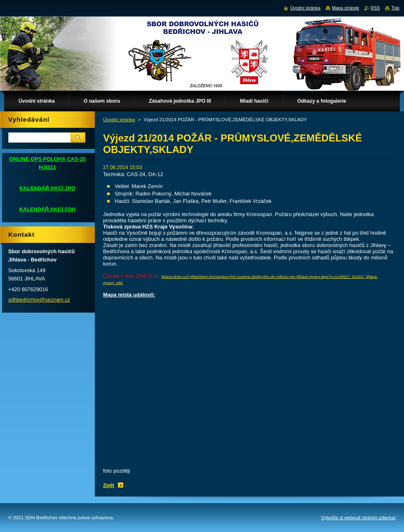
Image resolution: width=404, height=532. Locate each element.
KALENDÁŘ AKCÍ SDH (48, 209)
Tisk (395, 8)
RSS (375, 8)
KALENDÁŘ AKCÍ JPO (47, 188)
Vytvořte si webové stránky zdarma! (358, 518)
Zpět (109, 485)
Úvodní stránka (119, 120)
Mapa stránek (345, 8)
